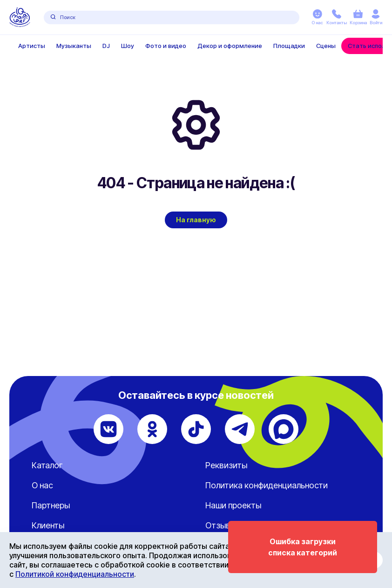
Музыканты (74, 46)
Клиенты (48, 525)
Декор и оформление (230, 46)
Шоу (128, 46)
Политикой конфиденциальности (75, 574)
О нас (42, 485)
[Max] (284, 429)
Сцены (326, 46)
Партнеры (51, 505)
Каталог (47, 465)
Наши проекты (233, 505)
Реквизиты (226, 465)
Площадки (289, 46)
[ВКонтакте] (108, 429)
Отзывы (221, 525)
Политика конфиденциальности (267, 485)
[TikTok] (196, 429)
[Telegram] (240, 429)
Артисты (32, 46)
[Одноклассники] (152, 429)
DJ (106, 46)
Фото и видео (166, 46)
